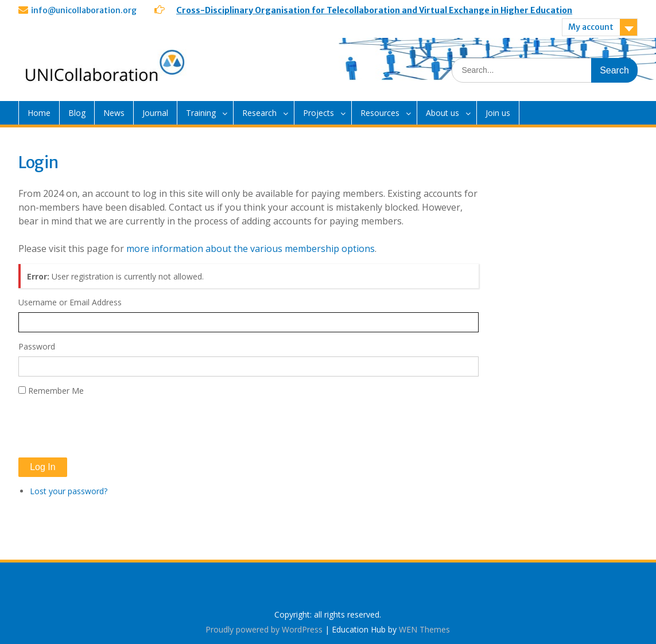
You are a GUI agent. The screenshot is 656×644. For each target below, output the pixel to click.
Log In (42, 467)
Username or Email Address (70, 302)
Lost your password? (69, 491)
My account (591, 27)
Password (37, 346)
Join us (498, 113)
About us (442, 113)
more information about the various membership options (251, 249)
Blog (77, 113)
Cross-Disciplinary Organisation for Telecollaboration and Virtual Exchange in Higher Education (374, 10)
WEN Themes (424, 629)
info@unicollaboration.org (84, 10)
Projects (319, 113)
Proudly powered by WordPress (264, 629)
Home (39, 113)
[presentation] (106, 427)
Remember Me (56, 391)
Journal (155, 113)
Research (259, 113)
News (114, 113)
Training (201, 113)
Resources (380, 113)
